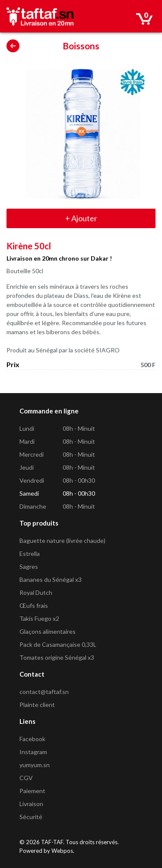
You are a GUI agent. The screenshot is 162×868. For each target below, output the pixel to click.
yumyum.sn (35, 765)
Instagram (33, 752)
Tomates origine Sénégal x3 (57, 657)
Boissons (81, 46)
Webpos (62, 851)
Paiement (32, 791)
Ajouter (81, 218)
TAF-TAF (52, 842)
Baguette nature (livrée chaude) (62, 540)
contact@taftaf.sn (44, 692)
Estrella (30, 553)
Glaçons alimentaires (48, 631)
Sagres (29, 566)
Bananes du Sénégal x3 (51, 579)
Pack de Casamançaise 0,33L (58, 644)
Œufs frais (34, 605)
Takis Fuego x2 (39, 618)
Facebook (32, 739)
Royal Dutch (36, 592)
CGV (26, 778)
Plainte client (37, 705)
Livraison (31, 804)
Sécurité (31, 817)
